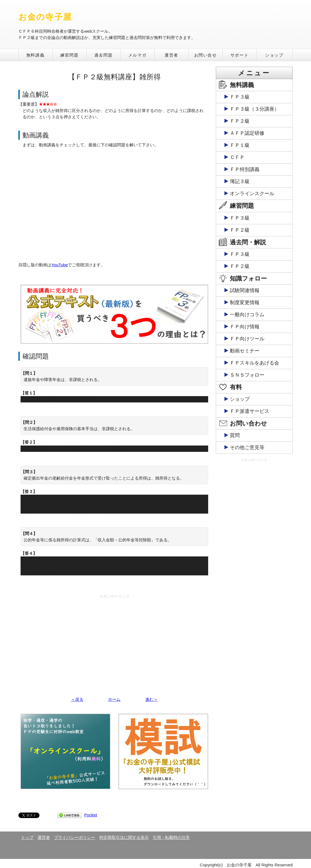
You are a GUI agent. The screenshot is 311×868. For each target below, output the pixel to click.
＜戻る (77, 699)
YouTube (60, 265)
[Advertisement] (114, 639)
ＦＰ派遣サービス (250, 411)
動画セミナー (245, 351)
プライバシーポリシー (75, 837)
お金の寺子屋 (45, 17)
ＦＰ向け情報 (245, 327)
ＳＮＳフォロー (247, 375)
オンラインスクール (252, 194)
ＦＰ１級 (240, 145)
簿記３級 (240, 181)
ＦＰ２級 (240, 121)
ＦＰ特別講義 (245, 169)
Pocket (91, 815)
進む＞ (152, 699)
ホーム (114, 699)
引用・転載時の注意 (171, 837)
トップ (27, 837)
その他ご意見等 (247, 447)
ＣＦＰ (237, 157)
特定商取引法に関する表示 (124, 837)
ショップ (274, 55)
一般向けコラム (247, 315)
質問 (235, 435)
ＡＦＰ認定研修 (247, 133)
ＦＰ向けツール (247, 339)
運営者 (171, 55)
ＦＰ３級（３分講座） (255, 109)
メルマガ (137, 55)
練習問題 (69, 55)
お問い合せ (206, 55)
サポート (239, 55)
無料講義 (35, 55)
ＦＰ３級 (240, 97)
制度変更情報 (245, 303)
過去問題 (103, 55)
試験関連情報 (245, 290)
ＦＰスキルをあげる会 (255, 363)
